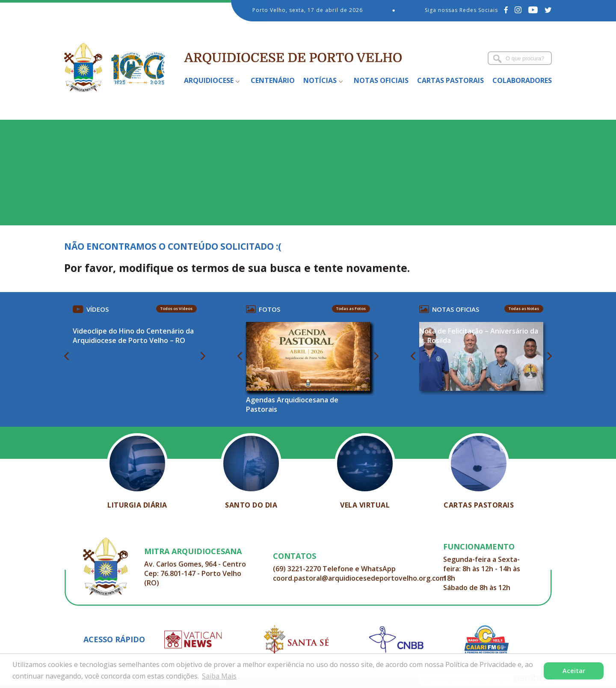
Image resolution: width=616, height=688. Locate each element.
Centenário (273, 80)
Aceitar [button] (574, 671)
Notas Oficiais (381, 80)
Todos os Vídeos (176, 309)
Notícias (320, 80)
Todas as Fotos (351, 309)
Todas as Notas (524, 309)
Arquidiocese (209, 80)
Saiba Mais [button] (219, 676)
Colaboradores (522, 80)
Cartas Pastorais (450, 80)
